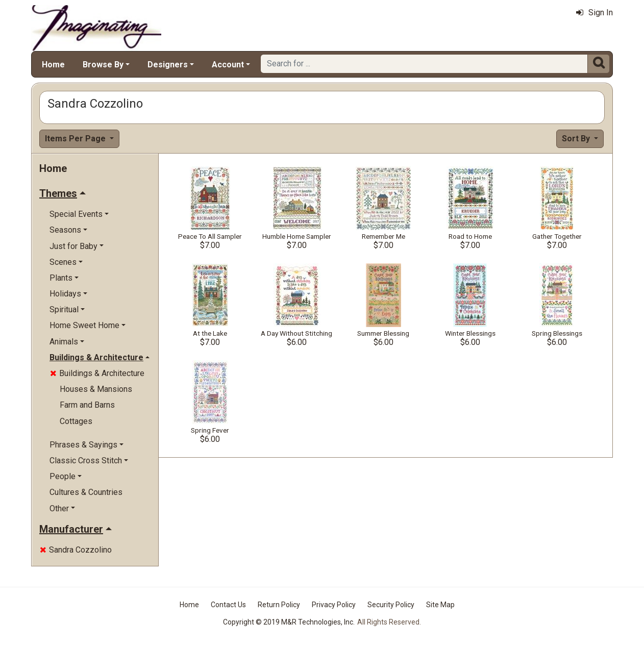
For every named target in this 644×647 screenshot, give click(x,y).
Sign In (595, 13)
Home (53, 65)
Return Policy (279, 605)
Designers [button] (168, 65)
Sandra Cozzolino (76, 550)
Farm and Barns (87, 405)
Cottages (76, 421)
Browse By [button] (103, 65)
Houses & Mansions (96, 389)
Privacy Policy (334, 605)
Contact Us (228, 605)
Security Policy (391, 605)
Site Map (440, 605)
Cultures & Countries (86, 492)
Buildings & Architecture (97, 373)
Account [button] (228, 65)
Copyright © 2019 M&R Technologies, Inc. (289, 622)
